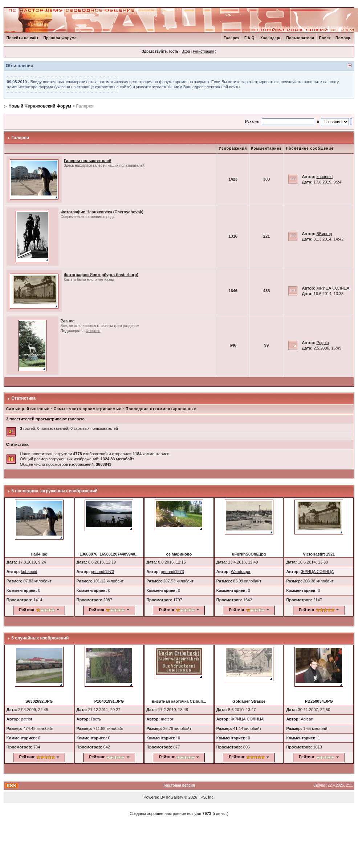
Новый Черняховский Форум (40, 106)
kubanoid (324, 177)
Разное (68, 321)
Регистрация (203, 51)
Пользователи (300, 38)
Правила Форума (60, 38)
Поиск (325, 38)
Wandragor (241, 572)
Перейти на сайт (23, 38)
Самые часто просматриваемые (88, 409)
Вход (186, 51)
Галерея (232, 38)
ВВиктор (324, 234)
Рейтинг (27, 610)
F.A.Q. (250, 38)
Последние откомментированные (161, 409)
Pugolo (322, 343)
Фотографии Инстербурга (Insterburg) (101, 275)
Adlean (307, 719)
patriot (27, 719)
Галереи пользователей (88, 161)
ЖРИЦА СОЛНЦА (333, 288)
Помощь (343, 38)
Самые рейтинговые (28, 409)
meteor (167, 719)
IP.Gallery (175, 797)
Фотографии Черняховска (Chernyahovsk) (102, 212)
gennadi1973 (102, 572)
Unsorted (93, 331)
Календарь (271, 38)
